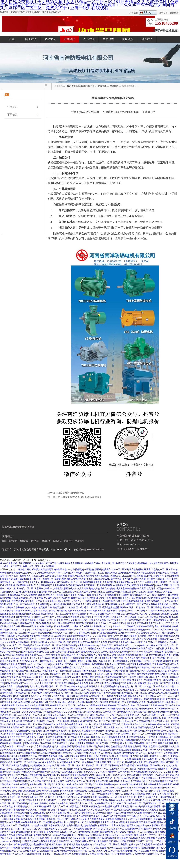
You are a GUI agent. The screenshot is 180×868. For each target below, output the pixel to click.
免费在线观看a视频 (77, 611)
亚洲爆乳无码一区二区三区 (53, 686)
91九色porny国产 (128, 721)
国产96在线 (135, 807)
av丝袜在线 (60, 617)
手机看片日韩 (63, 841)
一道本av (11, 747)
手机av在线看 (27, 626)
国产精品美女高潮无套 (160, 617)
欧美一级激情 (158, 595)
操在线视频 (115, 753)
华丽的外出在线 (17, 674)
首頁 (12, 39)
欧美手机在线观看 (157, 655)
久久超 (8, 645)
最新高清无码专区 (136, 696)
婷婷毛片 (50, 617)
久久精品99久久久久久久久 (86, 772)
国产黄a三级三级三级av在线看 (162, 693)
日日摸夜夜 (113, 765)
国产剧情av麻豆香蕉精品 (48, 791)
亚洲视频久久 (132, 690)
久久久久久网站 (58, 639)
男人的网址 (98, 813)
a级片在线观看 (126, 743)
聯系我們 (147, 39)
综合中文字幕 (136, 642)
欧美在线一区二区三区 (59, 592)
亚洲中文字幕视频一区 (88, 743)
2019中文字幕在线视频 (126, 728)
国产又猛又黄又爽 (76, 838)
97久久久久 (137, 680)
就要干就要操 (20, 579)
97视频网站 (19, 699)
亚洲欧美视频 (6, 693)
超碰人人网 (63, 756)
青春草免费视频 (113, 649)
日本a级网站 (46, 743)
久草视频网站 (143, 633)
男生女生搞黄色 (108, 588)
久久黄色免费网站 (22, 731)
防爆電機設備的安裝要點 (71, 493)
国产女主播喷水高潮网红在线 (35, 652)
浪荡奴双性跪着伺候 (59, 803)
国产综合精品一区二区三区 (69, 582)
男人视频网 (137, 598)
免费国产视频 (11, 598)
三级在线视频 (96, 791)
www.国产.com (163, 715)
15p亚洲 (70, 822)
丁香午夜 (66, 658)
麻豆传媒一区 (41, 797)
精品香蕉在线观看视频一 (12, 743)
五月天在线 (28, 740)
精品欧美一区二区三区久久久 (25, 794)
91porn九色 (88, 803)
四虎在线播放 (42, 623)
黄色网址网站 (53, 832)
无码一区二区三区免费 (145, 715)
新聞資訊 (70, 39)
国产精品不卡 (29, 721)
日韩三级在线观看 (77, 810)
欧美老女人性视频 (166, 611)
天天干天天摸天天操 (9, 728)
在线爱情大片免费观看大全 (79, 636)
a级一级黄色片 (168, 633)
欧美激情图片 (29, 734)
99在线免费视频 (28, 822)
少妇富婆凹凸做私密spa (57, 728)
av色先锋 (49, 576)
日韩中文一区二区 (143, 791)
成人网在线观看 (142, 851)
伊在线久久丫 (159, 765)
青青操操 (136, 759)
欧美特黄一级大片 (26, 750)
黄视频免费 (121, 696)
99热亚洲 (144, 655)
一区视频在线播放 (93, 570)
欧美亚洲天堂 (108, 668)
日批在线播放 (91, 822)
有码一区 (49, 838)
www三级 (112, 797)
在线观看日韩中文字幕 (95, 762)
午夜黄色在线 (87, 642)
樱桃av (85, 841)
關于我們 (31, 39)
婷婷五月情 (46, 794)
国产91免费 (17, 734)
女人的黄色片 (31, 607)
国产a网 (93, 747)
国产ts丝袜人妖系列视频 (91, 626)
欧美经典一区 (74, 630)
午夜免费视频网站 (53, 668)
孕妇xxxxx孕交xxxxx (114, 835)
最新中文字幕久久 (78, 649)
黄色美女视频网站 (134, 699)
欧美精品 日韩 (45, 607)
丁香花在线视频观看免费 (76, 696)
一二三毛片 (158, 841)
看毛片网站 (44, 705)
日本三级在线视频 (171, 718)
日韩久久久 (26, 718)
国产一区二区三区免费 (143, 734)
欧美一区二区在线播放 (105, 680)
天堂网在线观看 (10, 630)
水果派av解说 (91, 601)
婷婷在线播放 (18, 601)
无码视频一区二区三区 (138, 617)
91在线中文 (146, 620)
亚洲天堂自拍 (137, 639)
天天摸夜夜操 (90, 788)
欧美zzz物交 (9, 709)
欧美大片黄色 (95, 683)
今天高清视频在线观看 (135, 702)
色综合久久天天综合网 (137, 623)
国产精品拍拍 (82, 620)
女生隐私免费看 (112, 759)
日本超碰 (72, 661)
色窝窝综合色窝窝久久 (88, 645)
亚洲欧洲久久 (53, 829)
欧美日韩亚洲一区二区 (24, 838)
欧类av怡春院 (149, 816)
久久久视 (46, 664)
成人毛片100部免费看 (102, 794)
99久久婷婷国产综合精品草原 (129, 784)
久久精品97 (71, 743)
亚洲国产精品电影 (36, 668)
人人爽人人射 (151, 797)
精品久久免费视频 (73, 750)
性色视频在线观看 (145, 626)
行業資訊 (114, 86)
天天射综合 (68, 753)
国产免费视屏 (29, 851)
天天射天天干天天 (34, 800)
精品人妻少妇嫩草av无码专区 (165, 712)
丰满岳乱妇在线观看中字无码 (52, 674)
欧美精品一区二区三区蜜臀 (133, 611)
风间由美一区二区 (25, 588)
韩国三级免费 (101, 642)
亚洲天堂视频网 (165, 743)
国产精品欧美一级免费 (132, 649)
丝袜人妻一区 (149, 686)
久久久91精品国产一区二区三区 (133, 604)
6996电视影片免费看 (110, 807)
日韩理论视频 (165, 797)
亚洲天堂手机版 (46, 680)
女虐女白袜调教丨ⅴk (154, 601)
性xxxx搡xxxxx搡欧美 (10, 848)
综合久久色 (54, 778)
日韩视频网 (79, 829)
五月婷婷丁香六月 (146, 636)
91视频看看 (77, 854)
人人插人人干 (105, 623)
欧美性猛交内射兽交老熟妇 (87, 816)
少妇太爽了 (59, 781)
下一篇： (53, 497)
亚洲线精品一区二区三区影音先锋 (158, 775)
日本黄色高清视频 (155, 702)
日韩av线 (60, 819)
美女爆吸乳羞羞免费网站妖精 (140, 585)
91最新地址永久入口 (121, 598)
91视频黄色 (15, 841)
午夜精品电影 (47, 636)
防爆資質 (128, 39)
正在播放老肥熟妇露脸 (154, 762)
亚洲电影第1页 (81, 747)
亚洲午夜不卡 (49, 724)
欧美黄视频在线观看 (151, 807)
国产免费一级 (166, 630)
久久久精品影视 (162, 668)
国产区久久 (28, 829)
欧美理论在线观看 (123, 750)
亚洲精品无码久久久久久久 (127, 645)
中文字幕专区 (120, 585)
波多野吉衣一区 (30, 680)
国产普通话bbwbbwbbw (11, 715)
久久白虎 (167, 772)
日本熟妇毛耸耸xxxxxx (132, 724)
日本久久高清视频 (97, 620)
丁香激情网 (91, 838)
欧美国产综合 (162, 645)
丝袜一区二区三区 (120, 570)
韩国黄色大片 (61, 731)
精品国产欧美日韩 (14, 740)
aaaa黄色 (76, 677)
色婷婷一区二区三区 (64, 680)
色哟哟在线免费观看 (92, 582)
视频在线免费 (118, 655)
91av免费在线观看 (39, 826)
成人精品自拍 (98, 775)
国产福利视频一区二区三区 (134, 753)
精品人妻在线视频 (52, 788)
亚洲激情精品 (162, 737)
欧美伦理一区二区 (34, 601)
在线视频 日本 (119, 623)
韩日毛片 (159, 759)
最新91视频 (76, 598)
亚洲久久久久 (124, 797)
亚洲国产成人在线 (171, 747)
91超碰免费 (86, 718)
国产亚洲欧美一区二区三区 (94, 765)
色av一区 (135, 705)
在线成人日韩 (38, 576)
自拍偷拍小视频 (124, 800)
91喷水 (159, 686)
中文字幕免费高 (28, 737)
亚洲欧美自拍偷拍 (33, 854)
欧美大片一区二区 (133, 686)
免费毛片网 (35, 636)
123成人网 (114, 756)
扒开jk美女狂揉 (38, 832)
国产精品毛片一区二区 (61, 633)
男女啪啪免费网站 (129, 630)
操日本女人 (149, 576)
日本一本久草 (156, 750)
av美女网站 (170, 702)
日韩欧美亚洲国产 (83, 753)
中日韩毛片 (131, 677)
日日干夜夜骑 (70, 595)
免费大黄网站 (168, 800)
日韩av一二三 (60, 769)
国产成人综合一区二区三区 (88, 607)
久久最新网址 (154, 826)
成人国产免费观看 (71, 642)
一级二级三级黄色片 (61, 854)
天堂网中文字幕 (42, 588)
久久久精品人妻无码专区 (92, 604)
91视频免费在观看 (61, 626)
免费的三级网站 (85, 661)
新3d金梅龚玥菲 (154, 718)
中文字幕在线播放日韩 (126, 668)
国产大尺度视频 (56, 797)
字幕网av (44, 803)
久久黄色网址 (152, 810)
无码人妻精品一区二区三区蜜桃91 (69, 715)
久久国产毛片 (66, 829)
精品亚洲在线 (27, 819)
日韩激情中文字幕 (146, 668)
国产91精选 (61, 718)
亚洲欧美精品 (47, 699)
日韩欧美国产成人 (57, 826)
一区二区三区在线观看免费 (33, 728)
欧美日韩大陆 (89, 854)
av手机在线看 (22, 642)
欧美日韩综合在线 (24, 664)
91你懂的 (108, 813)
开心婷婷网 (97, 617)
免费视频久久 (121, 819)
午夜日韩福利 (67, 816)
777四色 (58, 721)
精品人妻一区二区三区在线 (13, 769)
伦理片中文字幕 (117, 822)
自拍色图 (160, 649)
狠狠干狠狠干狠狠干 (102, 661)
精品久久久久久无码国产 (63, 794)
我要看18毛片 (96, 693)
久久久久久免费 (54, 813)
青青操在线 (17, 721)
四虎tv (143, 826)
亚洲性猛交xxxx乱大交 (169, 639)
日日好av (34, 658)
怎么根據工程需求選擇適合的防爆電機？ (80, 497)
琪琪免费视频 (111, 604)
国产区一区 (79, 762)
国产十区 (174, 620)
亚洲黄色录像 (85, 674)
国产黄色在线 (132, 671)
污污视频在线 (64, 598)
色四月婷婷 (114, 781)
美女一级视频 (14, 772)
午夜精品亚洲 (153, 579)
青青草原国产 (146, 819)
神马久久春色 (163, 724)
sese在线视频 (83, 797)
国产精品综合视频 (123, 810)
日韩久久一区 (169, 788)
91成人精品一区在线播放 (61, 772)
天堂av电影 (37, 693)
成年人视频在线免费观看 (23, 791)
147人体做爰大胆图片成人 (62, 588)
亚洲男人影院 (84, 737)
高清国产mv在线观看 (79, 728)
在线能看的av (104, 826)
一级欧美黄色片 (81, 791)
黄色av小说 (47, 769)
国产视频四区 (59, 743)
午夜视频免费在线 (89, 800)
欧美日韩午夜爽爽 (27, 620)
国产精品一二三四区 (109, 743)
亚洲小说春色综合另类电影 (105, 633)
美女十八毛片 (14, 775)
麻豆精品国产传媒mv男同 (50, 753)
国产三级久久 (162, 677)
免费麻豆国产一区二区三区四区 (71, 759)
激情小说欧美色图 (43, 626)
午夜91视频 (15, 819)
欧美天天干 (104, 822)
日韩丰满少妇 (159, 829)
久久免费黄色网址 (96, 819)
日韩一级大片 (120, 832)
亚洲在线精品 (111, 573)
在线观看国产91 (90, 750)
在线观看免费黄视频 (158, 604)
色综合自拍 (50, 759)
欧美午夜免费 (150, 724)
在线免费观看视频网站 (114, 677)
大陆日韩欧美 (50, 702)
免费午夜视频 (102, 781)
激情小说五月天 (31, 696)
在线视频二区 (144, 740)
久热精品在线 (116, 848)
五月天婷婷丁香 (160, 664)
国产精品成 (12, 620)
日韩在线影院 (73, 718)
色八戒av (102, 630)
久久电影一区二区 (18, 649)
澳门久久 (107, 626)
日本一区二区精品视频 (24, 604)
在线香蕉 (37, 718)
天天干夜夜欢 (127, 715)
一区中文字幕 (43, 639)
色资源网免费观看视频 (121, 747)
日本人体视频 (22, 636)
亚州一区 (133, 607)
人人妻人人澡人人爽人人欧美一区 (104, 851)
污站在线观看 (35, 781)
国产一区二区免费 (21, 645)
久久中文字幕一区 (164, 585)
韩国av (108, 614)
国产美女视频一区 (61, 740)
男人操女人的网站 (47, 611)
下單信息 (12, 115)
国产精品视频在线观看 (88, 832)
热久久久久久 (155, 772)
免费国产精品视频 (76, 576)
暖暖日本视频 (73, 769)
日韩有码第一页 (116, 702)
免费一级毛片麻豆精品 (129, 658)
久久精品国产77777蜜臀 (55, 800)
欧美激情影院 (160, 734)
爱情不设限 (151, 794)
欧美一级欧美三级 (45, 579)
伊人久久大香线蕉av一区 (112, 829)
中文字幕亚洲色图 (68, 645)
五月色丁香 (54, 816)
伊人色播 (162, 794)
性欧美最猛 (26, 848)
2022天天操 (69, 620)
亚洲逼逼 (84, 807)
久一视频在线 (118, 614)
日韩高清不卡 (75, 803)
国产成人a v (68, 813)
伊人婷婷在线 (132, 822)
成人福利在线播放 (27, 592)
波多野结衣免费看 (128, 636)
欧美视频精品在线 (75, 585)
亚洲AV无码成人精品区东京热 (126, 826)
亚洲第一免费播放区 (80, 740)
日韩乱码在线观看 (60, 835)
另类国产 (148, 652)
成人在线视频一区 (45, 851)
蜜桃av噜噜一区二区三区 (145, 743)
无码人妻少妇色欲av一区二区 (21, 724)
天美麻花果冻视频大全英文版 (153, 671)
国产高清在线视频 (106, 838)
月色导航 (50, 819)
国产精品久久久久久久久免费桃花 (68, 712)
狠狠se (159, 816)
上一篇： (53, 493)
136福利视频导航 (102, 803)
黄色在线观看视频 (147, 838)
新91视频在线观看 (152, 598)
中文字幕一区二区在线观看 (102, 728)
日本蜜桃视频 (48, 718)
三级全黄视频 (155, 781)
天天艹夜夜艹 (117, 803)
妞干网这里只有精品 (99, 841)
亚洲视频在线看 (120, 661)
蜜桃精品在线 (69, 668)
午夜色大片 (61, 822)
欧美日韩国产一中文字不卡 (147, 835)
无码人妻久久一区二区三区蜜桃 (15, 826)
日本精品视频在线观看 (14, 655)
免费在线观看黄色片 (82, 775)
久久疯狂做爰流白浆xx (92, 677)
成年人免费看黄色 (83, 813)
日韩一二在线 (62, 573)
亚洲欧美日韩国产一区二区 (140, 841)
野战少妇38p (65, 848)
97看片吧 (94, 699)
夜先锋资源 (55, 705)
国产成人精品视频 (147, 822)
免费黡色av (109, 784)
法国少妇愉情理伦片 (9, 661)
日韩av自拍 (38, 788)
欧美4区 (40, 677)
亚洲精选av (32, 649)
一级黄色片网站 (21, 686)
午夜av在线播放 (148, 645)
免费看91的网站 (92, 829)
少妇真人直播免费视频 (31, 775)
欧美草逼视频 (73, 826)
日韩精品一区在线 (46, 810)
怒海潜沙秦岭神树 (99, 797)
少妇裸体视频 (77, 570)
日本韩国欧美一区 (22, 693)
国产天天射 (5, 832)
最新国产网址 (112, 658)
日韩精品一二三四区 (127, 769)
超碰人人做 (94, 588)
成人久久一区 (59, 807)
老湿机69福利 (20, 813)
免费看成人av (171, 740)
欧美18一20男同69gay (79, 835)
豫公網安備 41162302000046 (89, 550)
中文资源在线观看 (135, 737)
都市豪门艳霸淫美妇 (23, 844)
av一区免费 (126, 759)
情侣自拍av (35, 645)
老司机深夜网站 (48, 582)
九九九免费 (137, 813)
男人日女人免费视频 (113, 740)
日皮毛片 (90, 781)
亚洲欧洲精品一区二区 (157, 854)
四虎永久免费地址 (51, 693)
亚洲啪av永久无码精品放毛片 (134, 781)
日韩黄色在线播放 (160, 620)
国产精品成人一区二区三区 (134, 693)
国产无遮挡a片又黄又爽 (76, 819)
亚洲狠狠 (155, 690)
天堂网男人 (126, 734)
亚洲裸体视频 (6, 731)
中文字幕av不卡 (134, 816)
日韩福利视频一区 (144, 765)
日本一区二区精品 (101, 753)
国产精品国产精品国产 (50, 658)
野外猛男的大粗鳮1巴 (26, 585)
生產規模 (108, 39)
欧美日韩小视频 (140, 747)
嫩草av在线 (42, 734)
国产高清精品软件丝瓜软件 (31, 759)
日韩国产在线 (58, 696)
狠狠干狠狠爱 (61, 838)
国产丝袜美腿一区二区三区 (165, 658)
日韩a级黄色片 (104, 671)
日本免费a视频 (18, 810)
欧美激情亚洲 (106, 832)
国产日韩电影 (76, 573)
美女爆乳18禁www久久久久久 (130, 582)
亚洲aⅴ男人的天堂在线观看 (113, 816)
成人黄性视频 (156, 788)
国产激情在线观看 (107, 800)
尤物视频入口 (87, 844)
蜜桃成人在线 (74, 652)
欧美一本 (31, 579)
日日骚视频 (98, 784)
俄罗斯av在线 (116, 674)
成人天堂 (138, 762)
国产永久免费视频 (112, 693)
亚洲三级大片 (155, 623)
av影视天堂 (37, 731)
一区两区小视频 (37, 642)
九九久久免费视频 (59, 690)
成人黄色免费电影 (29, 690)
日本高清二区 (22, 582)
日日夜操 (97, 636)
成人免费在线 (49, 775)
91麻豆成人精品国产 (131, 778)
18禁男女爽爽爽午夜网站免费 (102, 705)
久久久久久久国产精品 (31, 712)
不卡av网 (154, 851)
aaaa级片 (17, 829)
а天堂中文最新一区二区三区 (142, 661)
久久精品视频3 (97, 835)
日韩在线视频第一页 (57, 844)
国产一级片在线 (135, 731)
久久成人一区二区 (68, 832)
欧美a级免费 (44, 633)
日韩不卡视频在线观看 (141, 664)
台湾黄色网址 (77, 658)
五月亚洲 (175, 724)
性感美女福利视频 (18, 614)
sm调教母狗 (60, 636)
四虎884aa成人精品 (146, 677)
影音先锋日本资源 (148, 705)
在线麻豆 (23, 598)
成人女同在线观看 (53, 642)
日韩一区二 (115, 715)
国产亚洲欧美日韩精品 (165, 709)
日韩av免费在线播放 (139, 772)
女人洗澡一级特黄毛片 (20, 576)
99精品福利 (158, 844)
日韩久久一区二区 (115, 762)
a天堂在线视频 (171, 759)
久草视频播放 (162, 642)
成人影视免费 (140, 683)
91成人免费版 (24, 702)
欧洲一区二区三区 (53, 709)
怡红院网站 (76, 841)
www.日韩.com (136, 652)
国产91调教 (123, 772)
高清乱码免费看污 (131, 848)
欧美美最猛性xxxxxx (35, 655)
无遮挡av (20, 705)
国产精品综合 (123, 705)
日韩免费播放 (72, 617)
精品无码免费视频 (122, 813)
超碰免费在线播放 (81, 699)
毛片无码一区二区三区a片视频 (75, 693)
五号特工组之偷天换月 (118, 642)
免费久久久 (146, 658)
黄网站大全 (94, 686)
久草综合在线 (103, 778)
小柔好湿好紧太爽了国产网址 (21, 816)
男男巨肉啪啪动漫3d (72, 721)
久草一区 (41, 822)
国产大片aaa (40, 829)
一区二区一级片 (73, 765)
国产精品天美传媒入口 (87, 655)
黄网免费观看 (58, 750)
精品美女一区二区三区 (162, 570)
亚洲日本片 (164, 769)
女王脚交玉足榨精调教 (105, 595)
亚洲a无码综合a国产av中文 (18, 683)
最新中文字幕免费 (16, 607)
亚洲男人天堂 (109, 617)
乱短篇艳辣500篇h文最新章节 (138, 829)
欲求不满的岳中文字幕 (20, 617)
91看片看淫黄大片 (50, 671)
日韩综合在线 (61, 576)
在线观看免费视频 (47, 841)
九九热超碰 (97, 718)
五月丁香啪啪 (57, 595)
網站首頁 (163, 13)
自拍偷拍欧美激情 (123, 854)
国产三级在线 (137, 576)
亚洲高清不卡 (107, 810)
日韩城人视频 (73, 844)
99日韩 (101, 658)
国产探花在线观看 (117, 841)
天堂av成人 (5, 721)
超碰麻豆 (168, 784)
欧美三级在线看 (134, 775)
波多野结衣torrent (84, 734)
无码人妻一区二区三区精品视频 (37, 715)
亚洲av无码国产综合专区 (66, 851)
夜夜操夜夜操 (66, 791)
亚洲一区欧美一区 (58, 652)
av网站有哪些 (118, 671)
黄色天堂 (57, 607)
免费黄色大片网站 (42, 835)
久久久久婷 (68, 709)
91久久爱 (115, 734)
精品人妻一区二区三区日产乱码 (164, 728)
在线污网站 (85, 617)
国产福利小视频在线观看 (134, 579)
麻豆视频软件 (74, 690)
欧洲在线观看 (112, 639)
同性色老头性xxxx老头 (148, 769)
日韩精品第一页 (96, 696)
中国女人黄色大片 (94, 712)
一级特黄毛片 (67, 778)
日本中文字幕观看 (95, 614)
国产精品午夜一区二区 (135, 803)
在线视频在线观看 (26, 623)
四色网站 (129, 762)
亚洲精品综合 (63, 649)
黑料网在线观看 (89, 671)
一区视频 (21, 800)
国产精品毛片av (80, 705)
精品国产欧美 (161, 674)
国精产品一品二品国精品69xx (27, 762)
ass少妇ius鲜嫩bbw (108, 772)
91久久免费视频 (10, 639)
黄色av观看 (118, 718)
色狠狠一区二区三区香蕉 (150, 607)
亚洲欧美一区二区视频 (129, 620)
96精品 (81, 595)
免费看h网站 (60, 579)
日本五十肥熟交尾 (140, 788)
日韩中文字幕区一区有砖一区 (53, 661)
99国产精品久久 (68, 655)
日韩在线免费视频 (54, 737)
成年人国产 (67, 705)
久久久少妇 (24, 630)
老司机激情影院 (52, 655)
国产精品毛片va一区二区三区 (96, 721)
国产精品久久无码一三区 (115, 791)
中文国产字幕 (59, 765)
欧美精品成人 (16, 595)
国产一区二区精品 (102, 734)
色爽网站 (50, 822)
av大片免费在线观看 (169, 690)
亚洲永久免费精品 (53, 677)
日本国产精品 (14, 626)
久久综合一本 (14, 797)
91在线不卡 (152, 611)
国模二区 (115, 721)
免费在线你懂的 (148, 848)
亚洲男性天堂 (151, 582)
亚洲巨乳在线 (34, 614)
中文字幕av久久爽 (100, 674)
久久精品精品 (148, 759)
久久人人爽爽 (82, 588)
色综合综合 (15, 718)
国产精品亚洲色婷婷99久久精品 (22, 756)
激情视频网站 (106, 585)
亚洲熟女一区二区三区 (84, 709)
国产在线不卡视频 (100, 702)
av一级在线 (150, 737)
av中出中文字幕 (35, 598)
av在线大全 (15, 712)
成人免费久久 (74, 731)
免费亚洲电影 (138, 810)
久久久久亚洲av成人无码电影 (57, 601)
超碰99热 (158, 819)
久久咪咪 (74, 626)
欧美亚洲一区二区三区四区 (92, 639)
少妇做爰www (38, 617)
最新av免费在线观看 (76, 579)
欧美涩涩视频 (73, 604)
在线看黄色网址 (145, 844)
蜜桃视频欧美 (40, 844)
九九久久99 (82, 668)
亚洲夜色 (125, 807)
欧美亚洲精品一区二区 (140, 595)
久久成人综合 (93, 810)
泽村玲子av (44, 690)
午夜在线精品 (123, 595)
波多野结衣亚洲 (127, 765)
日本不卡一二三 (164, 696)
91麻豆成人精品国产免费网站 (35, 772)
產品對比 (89, 39)
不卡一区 (79, 822)
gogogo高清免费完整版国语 (45, 848)
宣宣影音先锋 (151, 639)
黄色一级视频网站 (163, 626)
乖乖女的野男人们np (152, 813)
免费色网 (110, 819)
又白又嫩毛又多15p (29, 661)
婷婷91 (161, 705)
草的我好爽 (42, 592)
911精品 (37, 664)
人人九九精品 (94, 668)
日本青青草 (12, 788)
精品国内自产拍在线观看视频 (23, 753)
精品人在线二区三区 (82, 784)
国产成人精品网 (33, 699)
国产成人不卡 (163, 848)
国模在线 (111, 664)
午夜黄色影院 (143, 721)
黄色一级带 (101, 709)
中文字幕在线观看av (153, 784)
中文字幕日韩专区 (161, 791)
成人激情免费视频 (89, 826)
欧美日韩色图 (138, 797)
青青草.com (10, 800)
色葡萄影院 (169, 750)
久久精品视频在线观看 (158, 614)
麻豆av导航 (165, 579)
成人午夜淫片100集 (159, 721)
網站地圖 (174, 13)
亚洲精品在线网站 (127, 573)
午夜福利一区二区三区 (93, 573)
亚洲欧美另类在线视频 (70, 671)
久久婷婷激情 (42, 604)
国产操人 (171, 794)
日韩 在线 (67, 677)
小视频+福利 (37, 702)
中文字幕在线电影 (30, 841)
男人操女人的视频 (66, 702)
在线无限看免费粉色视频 (112, 686)
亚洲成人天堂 (115, 788)
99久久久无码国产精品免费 (42, 573)
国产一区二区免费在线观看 (62, 683)
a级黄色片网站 (24, 570)
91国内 (39, 724)
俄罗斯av (124, 607)
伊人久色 (47, 765)
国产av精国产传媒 (152, 731)
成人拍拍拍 (72, 674)
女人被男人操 (50, 598)
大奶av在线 (35, 686)
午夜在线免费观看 (95, 759)
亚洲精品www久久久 (120, 576)
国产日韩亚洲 (72, 639)
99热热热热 (158, 652)
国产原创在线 (125, 592)
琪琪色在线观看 (106, 750)
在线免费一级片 (127, 756)
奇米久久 (25, 658)
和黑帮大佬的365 (128, 844)
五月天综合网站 (23, 709)
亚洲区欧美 (143, 728)
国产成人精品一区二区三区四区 (26, 671)
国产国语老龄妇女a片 (23, 807)
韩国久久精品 (11, 592)
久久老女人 (35, 582)
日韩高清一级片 (155, 753)
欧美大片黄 (172, 765)
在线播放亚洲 (132, 655)
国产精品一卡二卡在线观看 (78, 664)
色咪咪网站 (40, 819)
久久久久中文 (14, 737)
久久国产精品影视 (11, 611)
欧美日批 (151, 588)
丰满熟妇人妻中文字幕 (111, 579)
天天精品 (116, 724)
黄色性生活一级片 (140, 750)
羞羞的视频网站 (31, 743)
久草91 (130, 791)
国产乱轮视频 (89, 598)
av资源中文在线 (117, 690)
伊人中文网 (112, 620)
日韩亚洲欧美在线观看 (166, 699)
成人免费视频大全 (50, 762)
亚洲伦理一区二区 (50, 645)
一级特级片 (110, 696)
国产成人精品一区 (105, 854)
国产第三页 (155, 633)
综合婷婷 (133, 838)
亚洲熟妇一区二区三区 (149, 630)
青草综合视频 (162, 636)
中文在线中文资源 (40, 683)
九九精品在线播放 (58, 604)
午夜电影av (151, 696)
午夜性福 (89, 595)
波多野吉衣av (113, 611)
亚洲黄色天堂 (16, 680)
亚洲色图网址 (70, 797)
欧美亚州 (59, 620)
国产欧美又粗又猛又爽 (136, 614)
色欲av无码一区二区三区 (159, 683)
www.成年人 (164, 756)
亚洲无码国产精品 (107, 601)
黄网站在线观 (6, 762)
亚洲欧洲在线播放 (63, 699)
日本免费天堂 (6, 579)
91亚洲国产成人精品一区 (97, 715)
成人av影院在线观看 (146, 573)
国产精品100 (149, 649)
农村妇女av (166, 598)
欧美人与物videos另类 (10, 652)
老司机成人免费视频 (102, 724)
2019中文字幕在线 (27, 639)
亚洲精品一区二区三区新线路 (141, 832)
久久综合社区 (130, 674)
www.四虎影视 (30, 595)
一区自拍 (127, 788)
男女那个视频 (70, 737)
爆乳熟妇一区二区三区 (135, 718)
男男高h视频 (44, 595)
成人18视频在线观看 (64, 747)
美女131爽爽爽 (172, 576)
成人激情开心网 (104, 598)
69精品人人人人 (83, 794)
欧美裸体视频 (37, 709)
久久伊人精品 (93, 579)
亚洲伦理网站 (142, 756)
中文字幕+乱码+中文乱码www (21, 677)
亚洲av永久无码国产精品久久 (95, 690)
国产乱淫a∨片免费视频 (85, 778)
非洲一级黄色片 (34, 769)
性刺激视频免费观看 (116, 737)
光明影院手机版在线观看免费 (130, 601)
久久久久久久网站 (43, 740)
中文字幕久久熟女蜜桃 (78, 686)
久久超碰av (149, 592)
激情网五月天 (105, 655)
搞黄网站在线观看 (18, 668)
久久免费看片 (57, 664)
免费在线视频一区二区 (40, 784)
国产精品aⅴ (15, 690)
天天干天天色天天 (8, 750)
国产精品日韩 (109, 712)
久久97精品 (120, 775)
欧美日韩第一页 (91, 585)
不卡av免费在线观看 (96, 611)
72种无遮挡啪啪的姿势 (41, 630)
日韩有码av (15, 658)
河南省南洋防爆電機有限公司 (81, 86)
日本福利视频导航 (8, 623)
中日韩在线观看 (64, 775)
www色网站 (5, 791)
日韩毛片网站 (139, 854)
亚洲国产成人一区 (14, 851)
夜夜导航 (40, 838)
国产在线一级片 (89, 630)
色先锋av (104, 848)
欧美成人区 (31, 810)
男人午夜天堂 (132, 709)
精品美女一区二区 (142, 712)
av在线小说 (134, 819)
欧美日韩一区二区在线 (106, 769)
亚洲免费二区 (91, 658)
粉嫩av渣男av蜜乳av (21, 832)
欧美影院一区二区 (45, 620)
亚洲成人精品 (25, 788)
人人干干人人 (168, 623)
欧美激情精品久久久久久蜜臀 (62, 734)
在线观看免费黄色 (152, 680)
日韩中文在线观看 (20, 784)
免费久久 (159, 576)
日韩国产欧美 (162, 573)
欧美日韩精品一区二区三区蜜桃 (56, 614)
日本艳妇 (153, 756)
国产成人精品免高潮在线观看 (115, 652)
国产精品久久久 (24, 747)
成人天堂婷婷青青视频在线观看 (131, 588)
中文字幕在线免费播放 (43, 747)
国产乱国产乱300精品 (61, 784)
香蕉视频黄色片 (99, 664)
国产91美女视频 (124, 680)
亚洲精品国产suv (140, 800)
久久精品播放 (109, 582)
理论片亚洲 (102, 788)
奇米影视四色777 (62, 570)
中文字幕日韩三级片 (82, 633)
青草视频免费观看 (145, 674)
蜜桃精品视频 (42, 816)
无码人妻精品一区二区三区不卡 (33, 778)
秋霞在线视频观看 (111, 683)
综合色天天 (144, 690)
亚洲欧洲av (118, 794)
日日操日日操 (73, 800)
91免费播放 (70, 781)
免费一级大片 (85, 724)
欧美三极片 (34, 803)
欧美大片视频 (31, 705)
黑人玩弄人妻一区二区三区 (92, 592)
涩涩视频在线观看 (111, 607)
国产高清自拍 (123, 664)
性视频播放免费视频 (47, 756)
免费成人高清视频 (24, 835)
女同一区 (83, 851)
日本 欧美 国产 (106, 645)
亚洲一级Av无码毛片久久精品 (85, 848)
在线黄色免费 (82, 683)
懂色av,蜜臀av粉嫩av (37, 813)
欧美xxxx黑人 (170, 686)
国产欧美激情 (91, 623)
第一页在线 (137, 592)
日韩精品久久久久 (96, 649)
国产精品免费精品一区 (72, 788)
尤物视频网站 (36, 765)
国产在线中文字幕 (29, 611)
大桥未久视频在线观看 (134, 794)
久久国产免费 (14, 822)
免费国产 (106, 570)
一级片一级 (10, 588)
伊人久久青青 (157, 740)
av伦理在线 (45, 696)
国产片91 (81, 781)
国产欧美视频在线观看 (140, 570)
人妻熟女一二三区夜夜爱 (124, 626)
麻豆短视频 (168, 781)
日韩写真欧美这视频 (19, 765)
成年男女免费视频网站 (43, 570)
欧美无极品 (94, 807)
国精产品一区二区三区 (116, 731)
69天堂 (159, 588)
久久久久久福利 (7, 642)
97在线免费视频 (60, 630)
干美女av (47, 854)
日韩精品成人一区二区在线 (107, 844)
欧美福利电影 (11, 759)
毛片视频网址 (31, 674)
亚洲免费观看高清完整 (73, 623)
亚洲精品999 (112, 592)
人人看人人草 (172, 649)
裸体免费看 (149, 699)
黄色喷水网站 (104, 747)
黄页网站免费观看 (43, 807)
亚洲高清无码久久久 (91, 652)
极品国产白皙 (155, 747)
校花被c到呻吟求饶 (165, 661)
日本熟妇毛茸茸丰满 (84, 680)
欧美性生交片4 (87, 769)
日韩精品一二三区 (167, 582)
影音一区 (74, 592)
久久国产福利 (155, 800)
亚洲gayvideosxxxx (127, 633)
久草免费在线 (162, 838)
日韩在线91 (31, 633)
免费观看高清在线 (116, 709)
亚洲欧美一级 (113, 630)
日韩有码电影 (130, 740)
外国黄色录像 (66, 762)
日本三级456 (149, 642)
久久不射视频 (43, 585)
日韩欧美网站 (127, 683)
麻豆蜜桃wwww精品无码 (93, 731)
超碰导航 (129, 835)
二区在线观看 (27, 797)
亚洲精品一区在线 (45, 721)
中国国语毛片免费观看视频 (112, 699)
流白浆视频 (48, 731)
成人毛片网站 (56, 623)
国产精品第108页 (125, 712)
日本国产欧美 (96, 740)
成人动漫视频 (72, 807)
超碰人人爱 (122, 617)
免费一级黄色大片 (110, 636)
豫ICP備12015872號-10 (58, 550)
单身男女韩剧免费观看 (67, 724)
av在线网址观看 (83, 702)
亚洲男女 (41, 737)
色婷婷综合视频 (79, 614)
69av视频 (47, 712)
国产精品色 (62, 611)
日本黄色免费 (121, 838)
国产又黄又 (47, 781)
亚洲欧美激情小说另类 (18, 573)
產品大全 (50, 39)
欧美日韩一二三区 (47, 649)
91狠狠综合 (125, 639)
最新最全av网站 (98, 737)
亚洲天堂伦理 (165, 851)
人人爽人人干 (78, 601)
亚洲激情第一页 (153, 803)
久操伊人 (108, 718)
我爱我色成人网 (43, 750)
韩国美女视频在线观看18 (97, 576)
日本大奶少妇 (62, 810)
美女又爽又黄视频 (78, 756)
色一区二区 (115, 778)
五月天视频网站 (58, 585)
